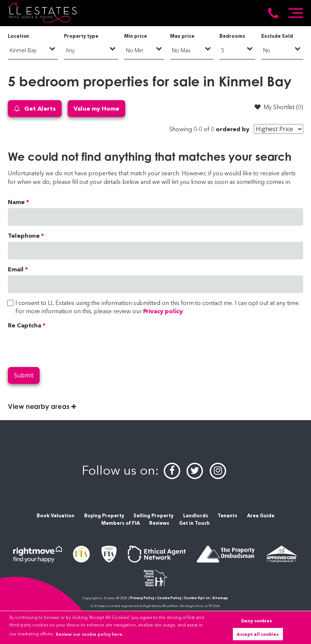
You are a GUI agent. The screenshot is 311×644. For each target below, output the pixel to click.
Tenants (227, 516)
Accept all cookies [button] (258, 634)
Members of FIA (121, 523)
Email (16, 269)
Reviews (159, 523)
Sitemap (220, 598)
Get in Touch (194, 523)
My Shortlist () (279, 107)
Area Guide (261, 516)
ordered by (233, 129)
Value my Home (96, 109)
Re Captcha (25, 325)
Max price (182, 36)
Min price (136, 36)
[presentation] (65, 346)
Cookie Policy (169, 598)
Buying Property (104, 516)
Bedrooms (232, 36)
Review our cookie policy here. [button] (90, 634)
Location (19, 36)
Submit (24, 375)
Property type (81, 36)
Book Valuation (56, 516)
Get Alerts (35, 109)
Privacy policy (163, 311)
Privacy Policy (142, 598)
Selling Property (153, 516)
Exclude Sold (277, 36)
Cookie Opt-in (197, 598)
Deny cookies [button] (257, 621)
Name (16, 202)
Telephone (24, 236)
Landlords (196, 516)
